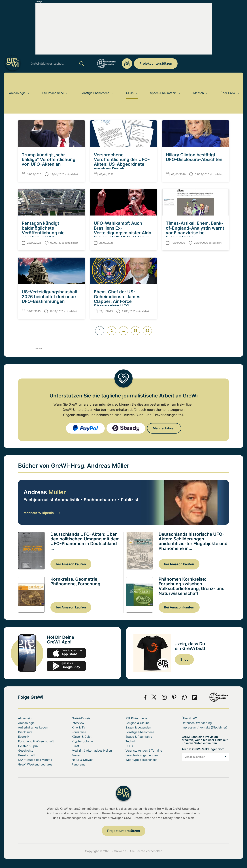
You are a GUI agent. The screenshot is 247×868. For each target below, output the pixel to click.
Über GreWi (228, 82)
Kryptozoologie (82, 741)
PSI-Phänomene (53, 82)
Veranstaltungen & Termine (144, 750)
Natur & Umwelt (83, 760)
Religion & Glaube (138, 723)
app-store (66, 653)
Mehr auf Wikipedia (42, 513)
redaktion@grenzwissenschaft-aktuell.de (127, 64)
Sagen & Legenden (138, 727)
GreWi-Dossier (82, 718)
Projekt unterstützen (156, 63)
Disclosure (25, 732)
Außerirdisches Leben (33, 727)
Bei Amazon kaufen (179, 607)
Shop (184, 659)
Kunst (75, 746)
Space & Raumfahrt (163, 82)
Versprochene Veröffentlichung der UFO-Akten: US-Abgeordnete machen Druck (122, 162)
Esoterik (24, 737)
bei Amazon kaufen (71, 564)
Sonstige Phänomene (95, 82)
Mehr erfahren (164, 428)
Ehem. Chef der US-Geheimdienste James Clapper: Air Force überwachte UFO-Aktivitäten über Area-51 (120, 301)
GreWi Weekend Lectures (35, 764)
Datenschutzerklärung (197, 723)
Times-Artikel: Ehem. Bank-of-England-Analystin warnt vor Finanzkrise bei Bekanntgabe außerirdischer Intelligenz (195, 233)
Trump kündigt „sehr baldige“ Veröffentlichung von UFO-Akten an (49, 160)
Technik (131, 741)
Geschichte (26, 750)
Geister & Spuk (28, 746)
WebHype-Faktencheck (141, 760)
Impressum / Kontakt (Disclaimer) (205, 727)
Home (22, 92)
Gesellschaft (26, 755)
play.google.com (66, 666)
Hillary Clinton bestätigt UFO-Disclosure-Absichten (194, 157)
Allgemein (25, 718)
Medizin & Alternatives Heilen (92, 750)
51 (135, 331)
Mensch (199, 82)
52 (147, 331)
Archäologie (17, 82)
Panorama (79, 764)
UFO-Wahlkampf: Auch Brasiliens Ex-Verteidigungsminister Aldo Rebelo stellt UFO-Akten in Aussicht (123, 233)
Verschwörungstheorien (142, 755)
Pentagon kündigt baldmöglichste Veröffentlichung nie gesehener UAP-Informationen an (43, 233)
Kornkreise (79, 732)
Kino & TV (79, 727)
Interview (78, 723)
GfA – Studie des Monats (35, 760)
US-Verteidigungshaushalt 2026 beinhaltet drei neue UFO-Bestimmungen (50, 297)
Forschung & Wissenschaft (36, 741)
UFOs (130, 82)
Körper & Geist (82, 737)
